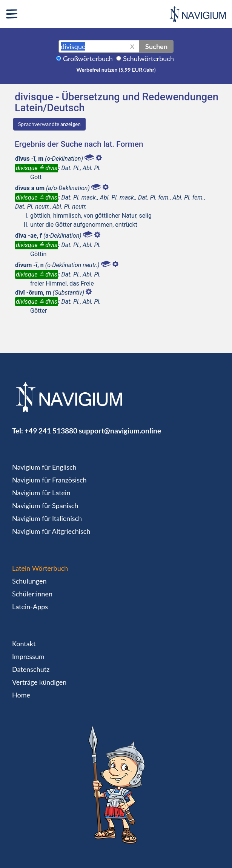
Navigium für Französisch (49, 480)
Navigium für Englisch (44, 467)
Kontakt (24, 644)
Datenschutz (31, 669)
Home (21, 695)
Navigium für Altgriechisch (51, 531)
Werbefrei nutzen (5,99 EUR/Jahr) (116, 70)
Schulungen (29, 581)
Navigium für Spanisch (45, 505)
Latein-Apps (30, 607)
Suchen (156, 46)
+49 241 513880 (51, 431)
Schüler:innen (32, 594)
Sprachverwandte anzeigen (49, 124)
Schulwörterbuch (148, 58)
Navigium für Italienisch (47, 518)
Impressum (28, 656)
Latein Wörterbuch (40, 568)
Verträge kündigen (39, 682)
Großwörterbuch (88, 58)
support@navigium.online (120, 431)
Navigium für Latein (41, 493)
